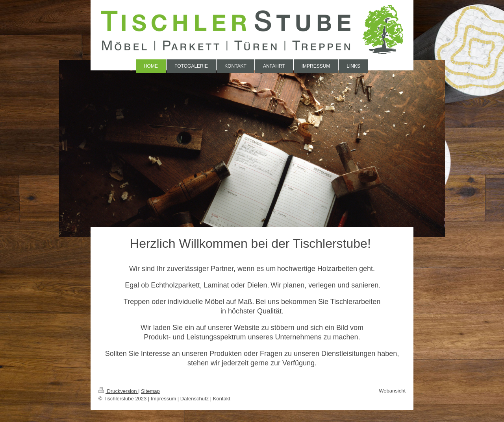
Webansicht (392, 391)
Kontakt (222, 399)
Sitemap (150, 391)
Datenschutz (195, 399)
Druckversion (118, 391)
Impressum (163, 399)
